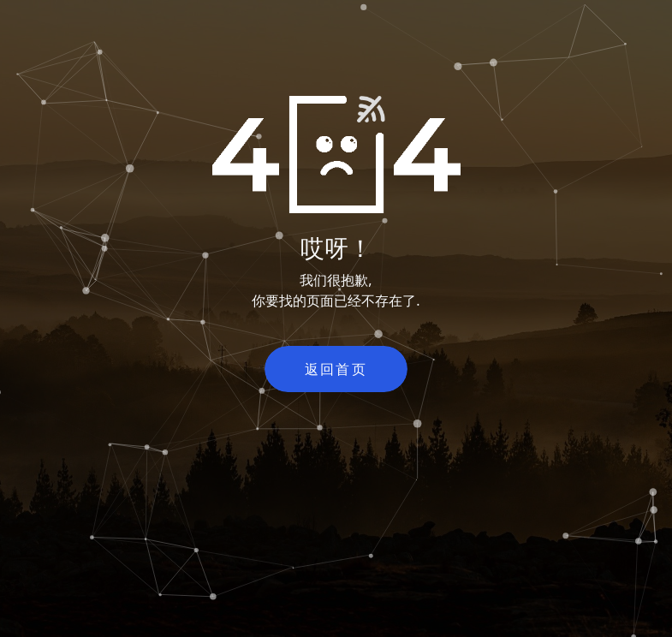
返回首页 (336, 369)
